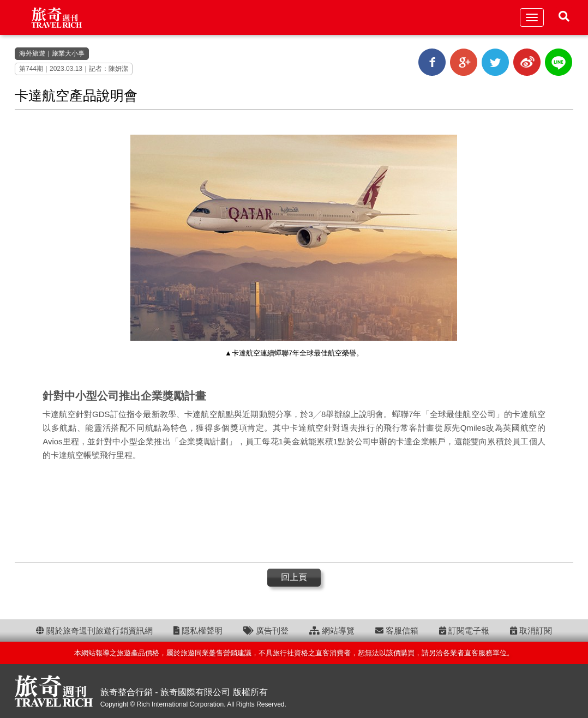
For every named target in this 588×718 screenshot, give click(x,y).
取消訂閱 (531, 630)
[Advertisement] (294, 511)
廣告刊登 (266, 630)
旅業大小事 (68, 53)
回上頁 (294, 577)
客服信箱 (397, 630)
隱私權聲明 (198, 630)
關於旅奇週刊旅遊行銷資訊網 (94, 630)
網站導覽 (332, 630)
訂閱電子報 (464, 630)
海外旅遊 (32, 53)
